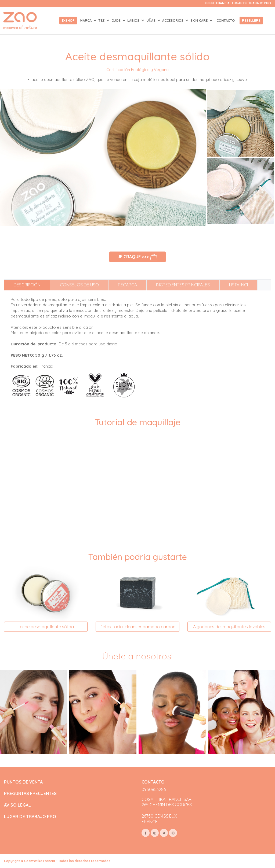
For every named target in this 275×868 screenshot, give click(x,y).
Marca (86, 20)
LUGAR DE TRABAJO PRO (30, 817)
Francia (223, 3)
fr (207, 3)
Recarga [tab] (127, 285)
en (212, 3)
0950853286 (154, 789)
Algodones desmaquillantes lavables (229, 627)
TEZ (102, 20)
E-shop (68, 20)
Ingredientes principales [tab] (183, 285)
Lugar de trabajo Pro (252, 3)
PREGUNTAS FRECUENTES (30, 794)
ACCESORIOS (173, 20)
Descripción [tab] (27, 285)
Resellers (251, 20)
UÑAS (151, 20)
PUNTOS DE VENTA (23, 782)
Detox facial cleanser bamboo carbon (137, 627)
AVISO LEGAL (17, 805)
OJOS (117, 20)
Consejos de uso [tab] (79, 285)
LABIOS (134, 20)
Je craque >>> (138, 257)
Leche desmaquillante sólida (46, 627)
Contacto (226, 20)
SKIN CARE (200, 20)
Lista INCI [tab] (238, 285)
